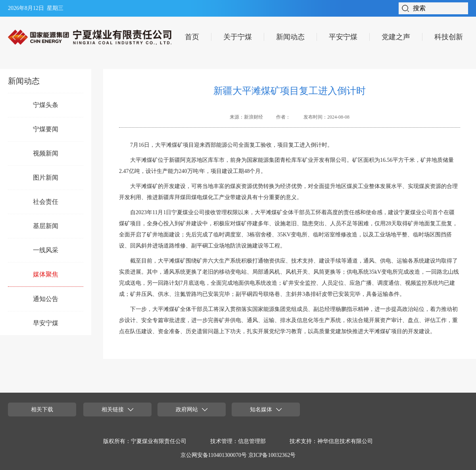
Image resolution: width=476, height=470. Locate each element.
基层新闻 (46, 226)
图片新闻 (46, 177)
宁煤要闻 (46, 129)
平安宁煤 (343, 37)
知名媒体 (266, 410)
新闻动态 (290, 37)
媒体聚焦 (46, 274)
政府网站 (192, 410)
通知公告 (46, 299)
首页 (192, 37)
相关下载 (42, 410)
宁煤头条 (46, 105)
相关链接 (117, 410)
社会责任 (46, 202)
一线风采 (46, 250)
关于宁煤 (238, 37)
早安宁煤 (46, 323)
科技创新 (449, 37)
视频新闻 (46, 153)
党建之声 (396, 37)
